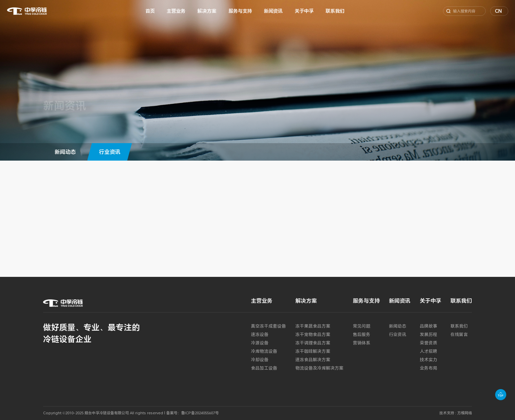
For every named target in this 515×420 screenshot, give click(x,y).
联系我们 (335, 11)
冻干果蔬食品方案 (313, 326)
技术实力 (429, 360)
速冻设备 (260, 334)
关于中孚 (304, 11)
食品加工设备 (264, 368)
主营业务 (176, 11)
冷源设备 (260, 343)
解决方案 (207, 11)
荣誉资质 (429, 343)
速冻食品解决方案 (313, 360)
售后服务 (362, 334)
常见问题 (362, 326)
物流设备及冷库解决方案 (319, 368)
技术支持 (447, 413)
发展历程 (429, 334)
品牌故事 (429, 326)
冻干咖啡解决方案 (313, 351)
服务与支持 (240, 11)
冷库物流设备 (264, 351)
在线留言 (459, 334)
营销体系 (362, 343)
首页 (150, 11)
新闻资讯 (273, 11)
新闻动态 (65, 152)
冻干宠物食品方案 (313, 334)
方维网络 (465, 413)
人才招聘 (429, 351)
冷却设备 (260, 360)
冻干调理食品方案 (313, 343)
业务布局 (429, 368)
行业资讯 (110, 152)
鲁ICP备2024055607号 (200, 413)
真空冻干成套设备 (268, 326)
